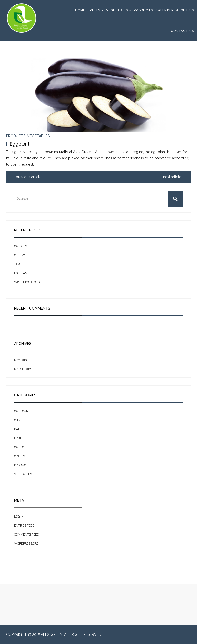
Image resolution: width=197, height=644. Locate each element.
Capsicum (21, 411)
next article (174, 177)
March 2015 (22, 369)
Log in (19, 517)
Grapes (19, 456)
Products (143, 10)
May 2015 (20, 360)
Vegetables (117, 10)
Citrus (19, 420)
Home (80, 10)
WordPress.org (26, 544)
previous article (26, 177)
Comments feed (27, 535)
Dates (19, 429)
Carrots (21, 246)
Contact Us (182, 31)
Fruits (94, 10)
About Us (185, 10)
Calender (165, 10)
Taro (18, 264)
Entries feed (24, 526)
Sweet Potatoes (27, 282)
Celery (19, 255)
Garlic (19, 447)
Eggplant (19, 144)
